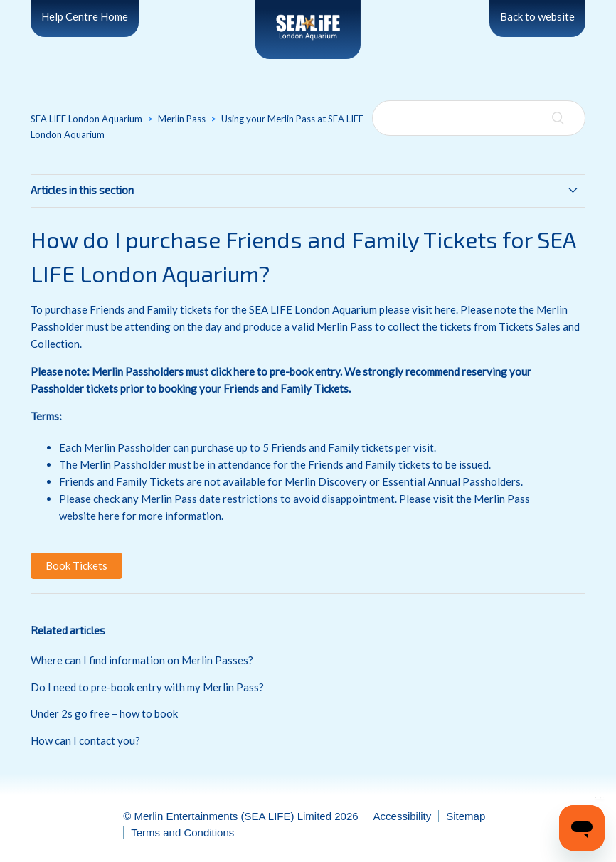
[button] (76, 566)
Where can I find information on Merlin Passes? (142, 660)
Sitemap (466, 816)
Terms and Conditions (182, 832)
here (109, 516)
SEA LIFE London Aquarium (86, 119)
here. (446, 309)
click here (233, 371)
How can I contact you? (85, 740)
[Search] (479, 118)
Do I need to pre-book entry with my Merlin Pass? (147, 687)
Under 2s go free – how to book (104, 713)
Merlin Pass (182, 119)
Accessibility (403, 816)
